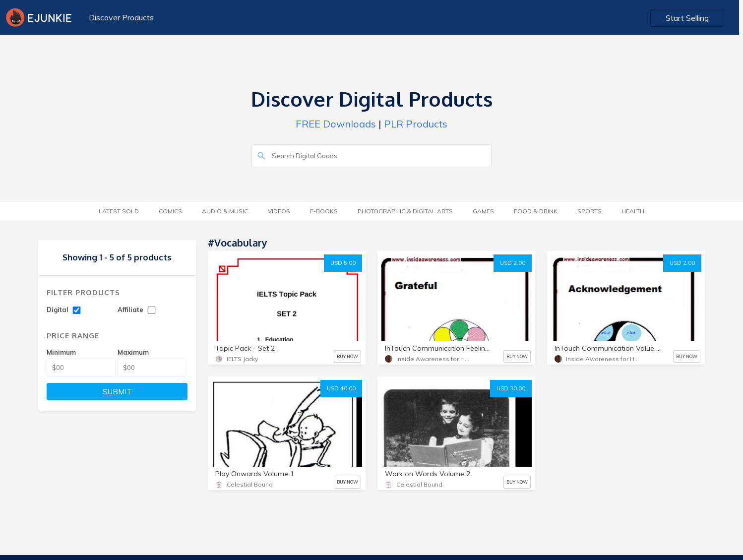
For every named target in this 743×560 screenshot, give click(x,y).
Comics (170, 211)
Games (483, 211)
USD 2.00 (513, 263)
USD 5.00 (343, 263)
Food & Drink (536, 211)
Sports (589, 211)
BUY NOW (347, 356)
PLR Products (416, 124)
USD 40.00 (341, 388)
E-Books (324, 211)
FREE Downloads (336, 124)
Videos (279, 211)
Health (633, 211)
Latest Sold (119, 211)
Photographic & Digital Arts (405, 211)
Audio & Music (225, 211)
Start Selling (691, 18)
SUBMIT (117, 392)
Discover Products (121, 17)
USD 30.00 (511, 388)
